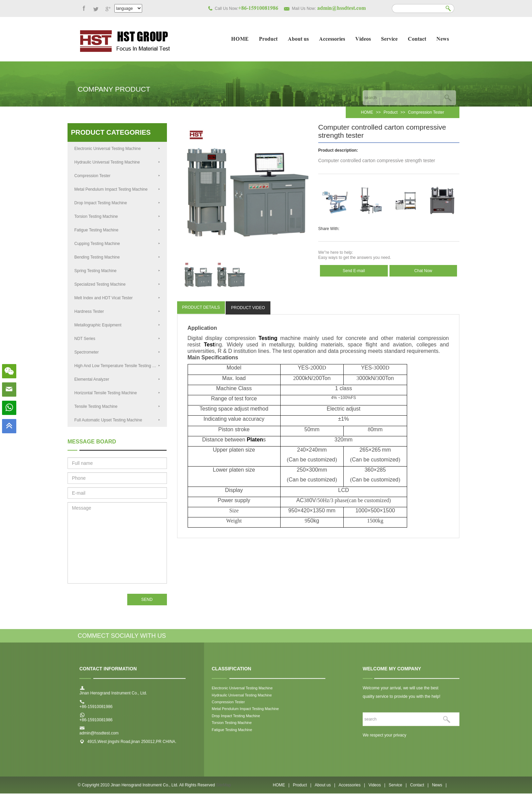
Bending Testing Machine (117, 257)
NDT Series (117, 339)
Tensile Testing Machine (117, 406)
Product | (302, 788)
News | (439, 788)
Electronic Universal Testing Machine (117, 149)
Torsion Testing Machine (117, 216)
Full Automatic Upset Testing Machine (117, 420)
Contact (417, 40)
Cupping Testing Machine (117, 244)
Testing (268, 338)
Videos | (377, 788)
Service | (398, 788)
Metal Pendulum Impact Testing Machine (117, 189)
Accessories (332, 40)
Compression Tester (426, 112)
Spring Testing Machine (117, 271)
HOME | (281, 788)
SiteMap (224, 788)
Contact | (419, 788)
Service (389, 40)
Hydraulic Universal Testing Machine (117, 162)
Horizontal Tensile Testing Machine (117, 393)
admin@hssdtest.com (99, 737)
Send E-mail (354, 271)
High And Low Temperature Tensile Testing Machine (121, 366)
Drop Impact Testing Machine (117, 203)
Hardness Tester (117, 311)
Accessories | (352, 788)
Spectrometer (117, 352)
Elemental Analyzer (117, 379)
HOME (240, 40)
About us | (325, 788)
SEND (147, 600)
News (443, 40)
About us (298, 40)
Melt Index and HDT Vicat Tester (117, 298)
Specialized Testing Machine (117, 284)
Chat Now (423, 271)
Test (209, 345)
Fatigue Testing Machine (117, 230)
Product (268, 40)
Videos (363, 40)
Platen (255, 440)
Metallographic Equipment (117, 325)
